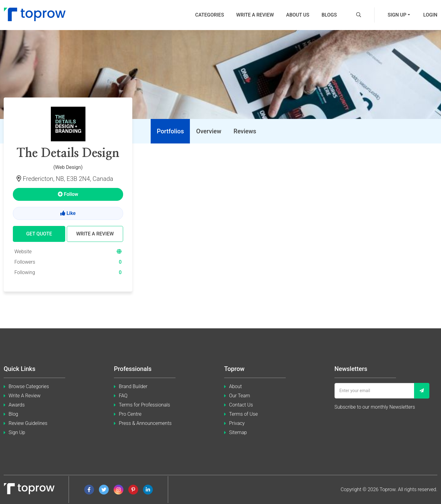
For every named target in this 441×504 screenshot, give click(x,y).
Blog (13, 414)
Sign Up (17, 432)
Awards (17, 405)
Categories (209, 15)
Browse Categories (29, 386)
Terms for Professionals (144, 405)
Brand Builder (133, 386)
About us (298, 15)
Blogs (329, 15)
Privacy (237, 423)
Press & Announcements (145, 423)
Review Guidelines (28, 423)
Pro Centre (130, 414)
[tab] (170, 131)
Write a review (255, 15)
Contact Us (241, 405)
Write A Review (24, 396)
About (236, 386)
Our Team (239, 396)
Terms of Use (243, 414)
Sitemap (238, 432)
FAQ (123, 396)
